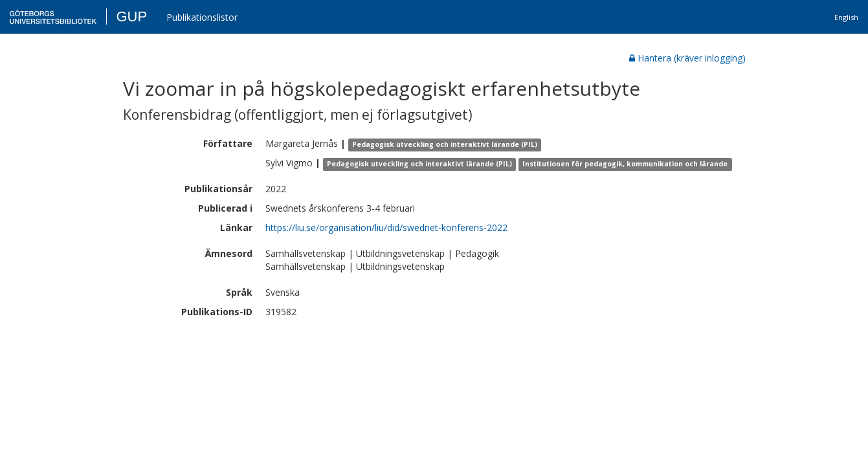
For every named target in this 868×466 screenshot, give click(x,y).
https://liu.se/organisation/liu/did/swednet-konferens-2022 (386, 227)
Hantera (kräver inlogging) (687, 58)
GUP (131, 17)
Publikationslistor (202, 17)
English (846, 17)
